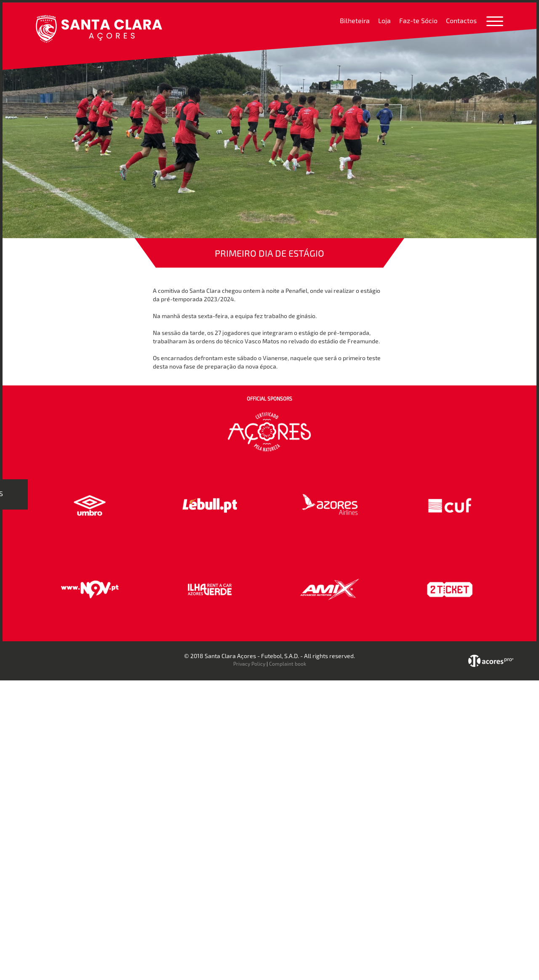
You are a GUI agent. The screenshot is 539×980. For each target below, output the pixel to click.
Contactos (461, 20)
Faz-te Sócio (418, 20)
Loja (384, 20)
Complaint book (288, 664)
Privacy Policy (249, 664)
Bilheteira (355, 20)
